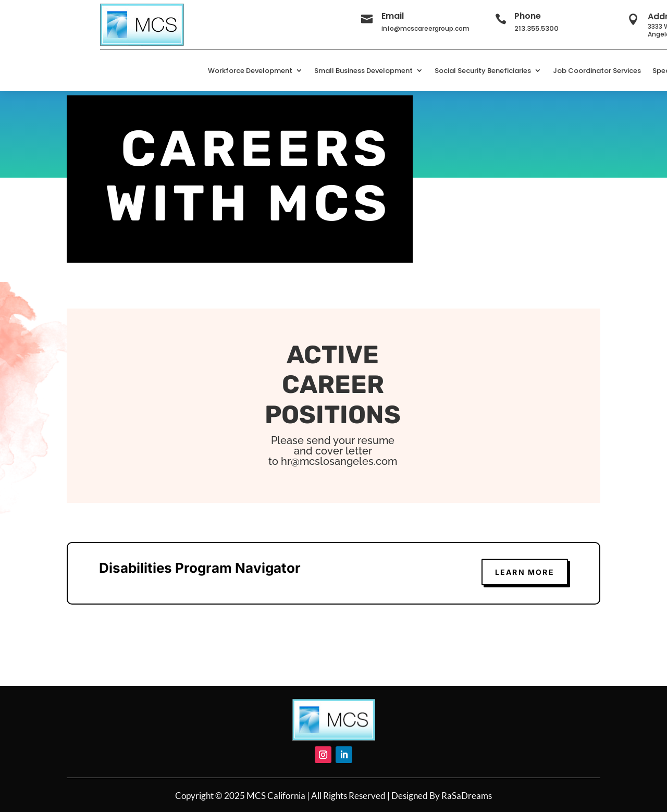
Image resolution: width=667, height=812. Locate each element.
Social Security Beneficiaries (483, 71)
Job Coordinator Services (597, 71)
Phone (528, 16)
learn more (525, 572)
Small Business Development (363, 71)
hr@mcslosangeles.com (339, 461)
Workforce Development (250, 71)
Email (393, 16)
